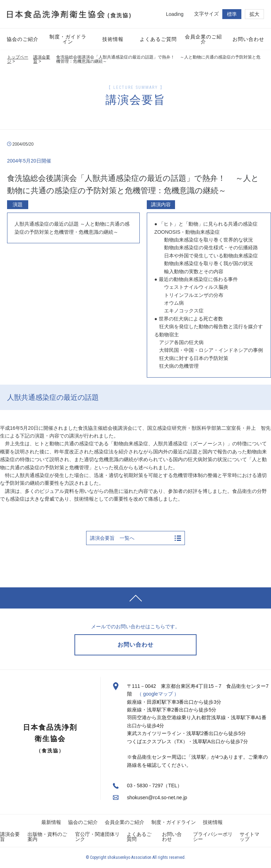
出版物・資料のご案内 (47, 837)
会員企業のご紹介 (125, 822)
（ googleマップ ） (158, 694)
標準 (232, 14)
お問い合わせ (172, 837)
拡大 (254, 14)
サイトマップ (249, 837)
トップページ (18, 59)
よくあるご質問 (139, 837)
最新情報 (51, 822)
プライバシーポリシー (213, 837)
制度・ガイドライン (174, 822)
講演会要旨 (42, 59)
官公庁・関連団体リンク (97, 837)
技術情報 (213, 822)
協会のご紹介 (83, 822)
